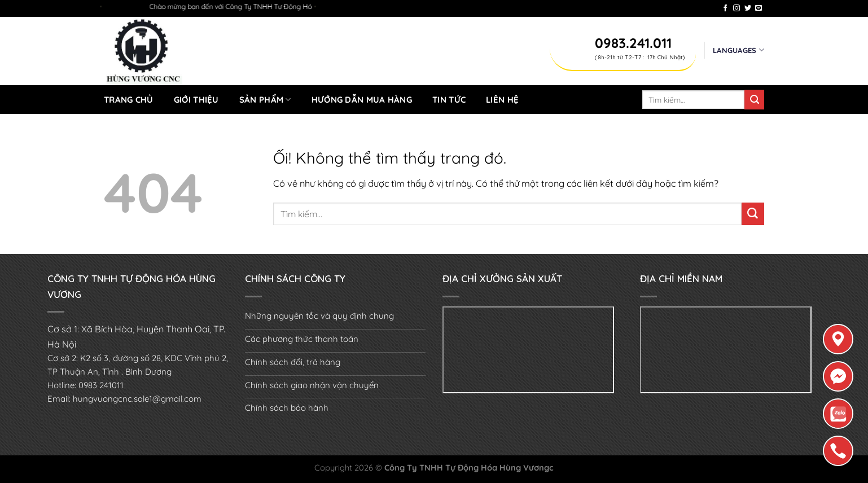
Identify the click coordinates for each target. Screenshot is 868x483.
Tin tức (449, 100)
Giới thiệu (196, 100)
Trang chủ (129, 100)
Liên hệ (502, 100)
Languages (738, 50)
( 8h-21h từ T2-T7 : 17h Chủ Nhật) (640, 57)
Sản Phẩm (265, 100)
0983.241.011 (633, 43)
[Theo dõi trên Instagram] (737, 8)
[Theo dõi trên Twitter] (748, 8)
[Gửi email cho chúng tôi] (759, 8)
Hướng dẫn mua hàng (362, 100)
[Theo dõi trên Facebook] (725, 8)
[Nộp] (754, 99)
